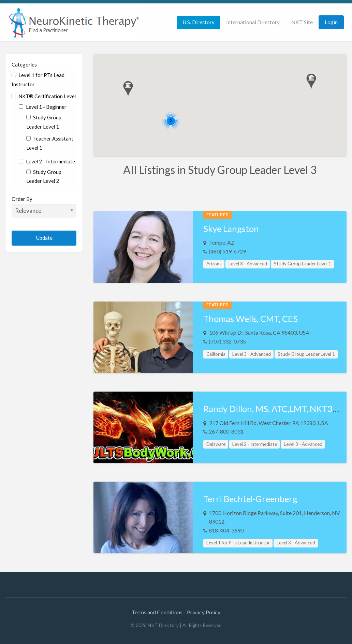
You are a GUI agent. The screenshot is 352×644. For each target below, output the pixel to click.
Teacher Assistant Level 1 (50, 143)
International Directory (253, 22)
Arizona (214, 264)
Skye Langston (231, 229)
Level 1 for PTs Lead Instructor (38, 80)
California (216, 354)
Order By (44, 207)
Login (331, 22)
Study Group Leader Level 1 (44, 122)
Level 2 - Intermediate (47, 161)
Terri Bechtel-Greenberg (250, 499)
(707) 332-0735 (227, 341)
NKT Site (302, 22)
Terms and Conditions (157, 612)
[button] (128, 89)
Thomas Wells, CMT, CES (251, 319)
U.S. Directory (199, 22)
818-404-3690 (226, 530)
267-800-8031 (226, 431)
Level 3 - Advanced (248, 264)
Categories (24, 64)
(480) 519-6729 (227, 251)
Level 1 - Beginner (42, 107)
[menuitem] (199, 22)
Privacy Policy (204, 612)
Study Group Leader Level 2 (44, 177)
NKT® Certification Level (44, 96)
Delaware (216, 444)
